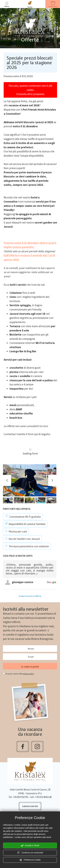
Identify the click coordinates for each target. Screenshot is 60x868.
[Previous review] (55, 558)
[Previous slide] (7, 480)
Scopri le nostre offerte (30, 596)
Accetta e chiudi (30, 846)
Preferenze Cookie (30, 860)
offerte (16, 622)
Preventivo (53, 4)
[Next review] (56, 558)
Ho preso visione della (20, 674)
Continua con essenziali (30, 853)
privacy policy (29, 674)
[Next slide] (52, 480)
